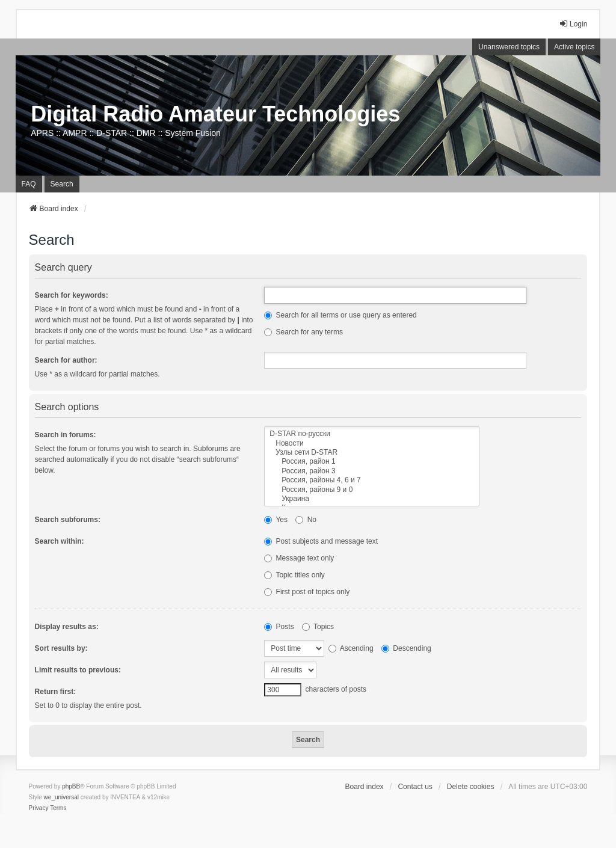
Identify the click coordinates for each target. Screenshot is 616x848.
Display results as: (67, 627)
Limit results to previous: (78, 670)
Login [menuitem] (573, 24)
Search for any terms (303, 332)
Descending (406, 648)
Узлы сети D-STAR (372, 453)
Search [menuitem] (62, 184)
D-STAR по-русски (372, 434)
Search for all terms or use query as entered (340, 315)
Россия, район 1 (372, 462)
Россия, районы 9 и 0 (372, 490)
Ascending (351, 648)
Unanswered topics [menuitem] (509, 47)
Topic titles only (294, 575)
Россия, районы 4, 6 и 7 (372, 480)
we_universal (61, 797)
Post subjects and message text (321, 541)
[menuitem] (39, 808)
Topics (318, 627)
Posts (279, 627)
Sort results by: (61, 648)
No (306, 520)
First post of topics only (307, 592)
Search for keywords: (72, 295)
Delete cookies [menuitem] (471, 787)
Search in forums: (66, 435)
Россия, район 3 (372, 471)
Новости (372, 444)
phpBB (71, 786)
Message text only (299, 558)
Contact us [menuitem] (415, 787)
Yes (276, 520)
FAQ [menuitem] (29, 184)
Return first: (56, 692)
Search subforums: (68, 520)
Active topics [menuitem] (574, 47)
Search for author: (66, 360)
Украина (372, 499)
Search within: (60, 541)
